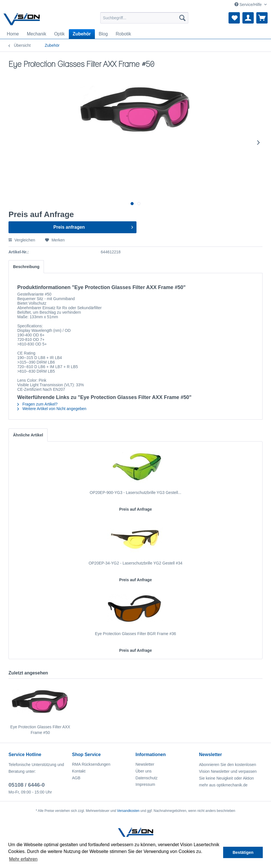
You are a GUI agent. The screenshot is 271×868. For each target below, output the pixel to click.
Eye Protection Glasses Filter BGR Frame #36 (135, 634)
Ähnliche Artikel (28, 435)
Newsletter (145, 764)
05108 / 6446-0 (27, 785)
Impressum (145, 784)
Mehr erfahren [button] (23, 859)
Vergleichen (22, 240)
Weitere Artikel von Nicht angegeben (52, 409)
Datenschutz (147, 778)
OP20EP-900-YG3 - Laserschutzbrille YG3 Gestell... (135, 493)
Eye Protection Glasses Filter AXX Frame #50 (40, 730)
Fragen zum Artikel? (37, 404)
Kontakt (79, 771)
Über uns (144, 771)
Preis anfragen (93, 226)
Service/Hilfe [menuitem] (249, 5)
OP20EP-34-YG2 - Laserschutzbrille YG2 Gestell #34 (135, 563)
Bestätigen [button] (243, 852)
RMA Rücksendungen (91, 764)
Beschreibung (26, 267)
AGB (76, 778)
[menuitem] (144, 18)
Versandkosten (128, 811)
